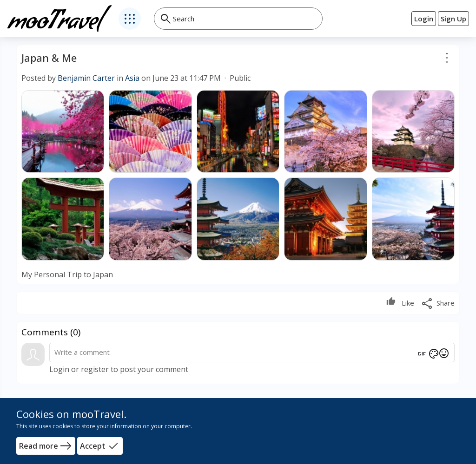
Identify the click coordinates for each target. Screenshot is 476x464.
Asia (132, 78)
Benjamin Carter (86, 78)
